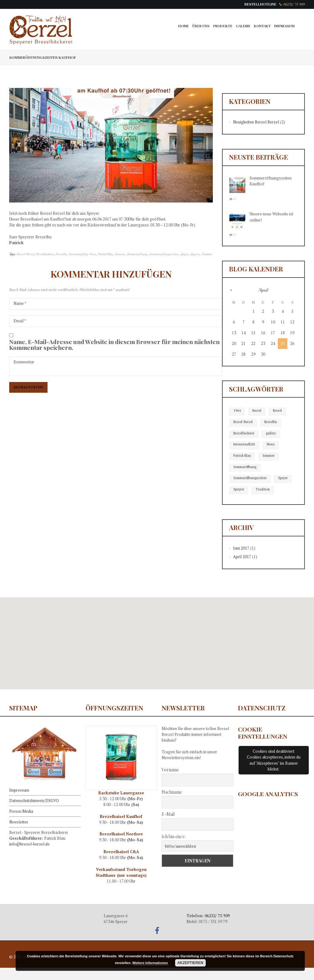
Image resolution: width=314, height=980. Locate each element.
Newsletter (19, 833)
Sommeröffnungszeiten (164, 254)
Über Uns (198, 26)
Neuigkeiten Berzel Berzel (257, 122)
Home (181, 26)
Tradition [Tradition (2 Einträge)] (241, 502)
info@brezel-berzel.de (30, 856)
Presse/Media (21, 823)
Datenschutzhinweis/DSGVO (34, 812)
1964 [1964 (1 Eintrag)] (237, 411)
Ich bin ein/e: (174, 848)
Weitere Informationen (150, 963)
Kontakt (261, 26)
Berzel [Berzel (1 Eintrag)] (257, 411)
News (93, 254)
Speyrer (195, 254)
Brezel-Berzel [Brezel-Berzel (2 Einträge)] (244, 422)
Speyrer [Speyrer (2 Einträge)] (262, 490)
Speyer (185, 254)
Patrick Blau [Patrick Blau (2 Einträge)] (243, 456)
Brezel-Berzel (25, 254)
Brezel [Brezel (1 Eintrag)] (279, 411)
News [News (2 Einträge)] (273, 445)
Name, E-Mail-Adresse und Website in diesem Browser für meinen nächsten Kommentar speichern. (114, 346)
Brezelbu (61, 254)
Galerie (242, 26)
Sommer (120, 254)
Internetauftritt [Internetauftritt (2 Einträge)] (245, 445)
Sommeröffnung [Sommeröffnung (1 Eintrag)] (246, 467)
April (242, 569)
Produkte (221, 26)
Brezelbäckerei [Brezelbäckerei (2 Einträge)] (245, 433)
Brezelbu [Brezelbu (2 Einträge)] (273, 422)
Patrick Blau (105, 254)
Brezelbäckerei (45, 254)
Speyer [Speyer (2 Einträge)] (239, 490)
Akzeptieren (190, 963)
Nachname (172, 804)
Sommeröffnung (137, 254)
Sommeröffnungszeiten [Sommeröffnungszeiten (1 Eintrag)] (251, 479)
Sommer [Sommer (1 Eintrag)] (270, 456)
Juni (241, 560)
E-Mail (168, 826)
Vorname (170, 782)
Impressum (284, 26)
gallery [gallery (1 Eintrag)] (273, 433)
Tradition (207, 254)
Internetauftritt (78, 254)
